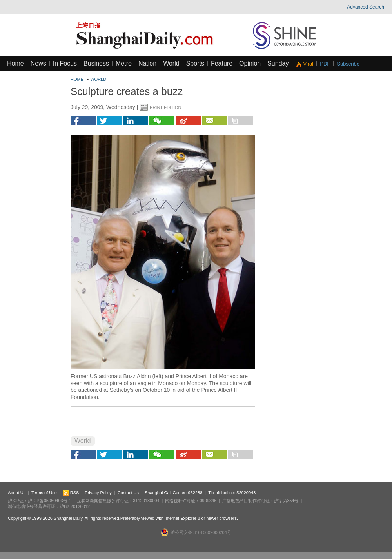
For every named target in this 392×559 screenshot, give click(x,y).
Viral (308, 64)
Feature (222, 63)
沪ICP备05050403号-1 (49, 501)
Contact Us (128, 493)
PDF (325, 64)
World (171, 63)
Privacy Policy (98, 493)
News (38, 63)
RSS (71, 493)
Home (15, 63)
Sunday (278, 63)
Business (96, 63)
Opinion (250, 63)
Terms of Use (44, 493)
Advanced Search (366, 7)
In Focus (65, 63)
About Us (17, 493)
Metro (124, 63)
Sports (195, 63)
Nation (147, 63)
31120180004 (146, 501)
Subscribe (348, 64)
